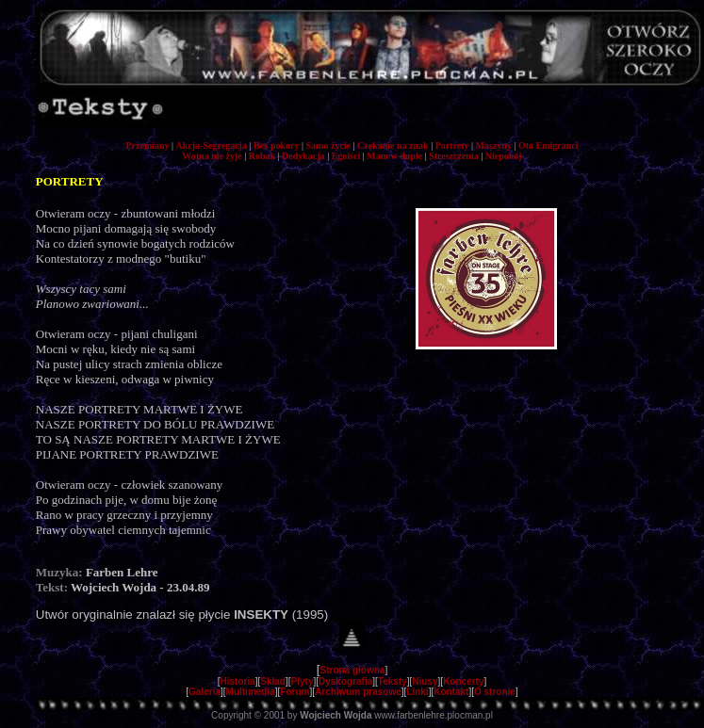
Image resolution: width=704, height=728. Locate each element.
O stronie (495, 692)
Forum (295, 692)
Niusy (425, 681)
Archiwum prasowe (358, 692)
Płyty (303, 681)
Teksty (393, 681)
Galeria (205, 692)
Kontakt (451, 692)
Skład (273, 681)
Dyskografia (345, 681)
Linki (417, 692)
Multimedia (251, 692)
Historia (238, 681)
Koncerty (463, 681)
